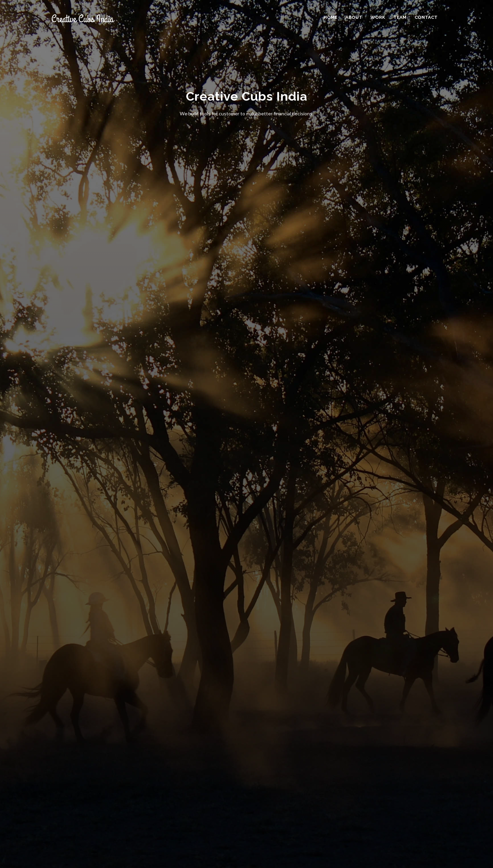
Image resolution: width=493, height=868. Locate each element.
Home (330, 17)
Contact (426, 17)
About (354, 17)
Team (400, 17)
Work (378, 17)
